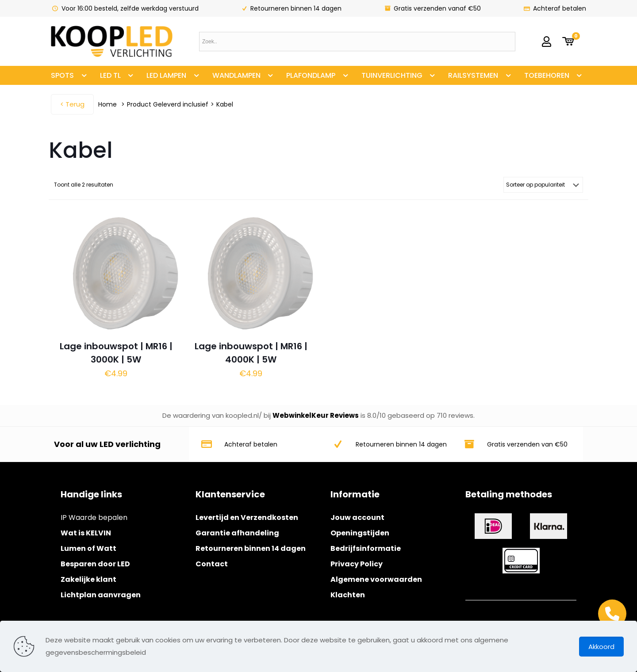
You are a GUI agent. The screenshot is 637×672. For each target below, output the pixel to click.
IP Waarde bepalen (94, 517)
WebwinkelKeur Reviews (316, 415)
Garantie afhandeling (237, 533)
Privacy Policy (357, 564)
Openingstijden (360, 533)
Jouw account (357, 517)
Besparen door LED (95, 564)
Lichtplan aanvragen (101, 595)
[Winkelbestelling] (543, 185)
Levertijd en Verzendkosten (247, 517)
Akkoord (601, 647)
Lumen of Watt (88, 548)
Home (107, 104)
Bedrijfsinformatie (366, 548)
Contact (212, 564)
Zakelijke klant (88, 579)
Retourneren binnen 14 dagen (251, 548)
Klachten (348, 595)
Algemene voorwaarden (376, 579)
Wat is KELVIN (86, 533)
